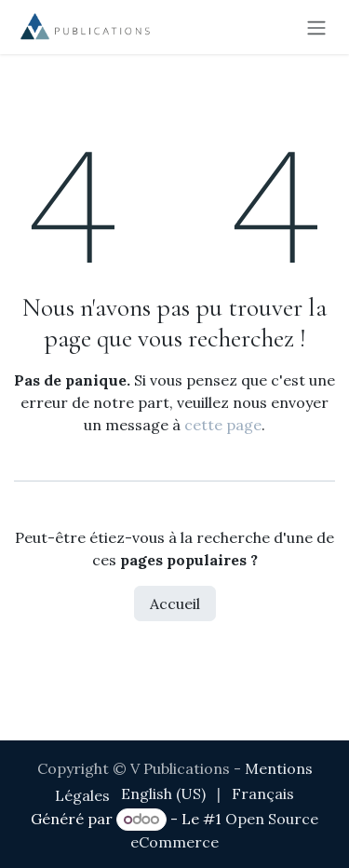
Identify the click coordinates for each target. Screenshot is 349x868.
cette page (223, 425)
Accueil (175, 604)
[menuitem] (163, 793)
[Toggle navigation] (316, 27)
